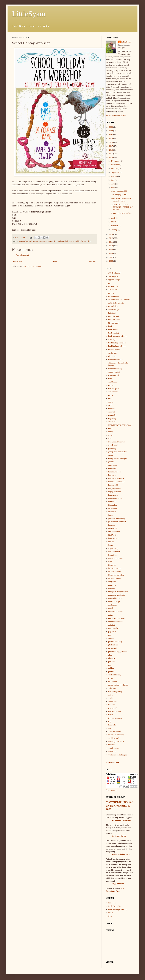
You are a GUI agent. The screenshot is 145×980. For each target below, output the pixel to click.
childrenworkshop (115, 369)
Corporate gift (114, 375)
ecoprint (111, 412)
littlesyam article (115, 568)
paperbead (112, 632)
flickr (110, 916)
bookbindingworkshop (117, 346)
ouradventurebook (115, 622)
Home (55, 262)
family (111, 432)
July (113, 180)
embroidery (113, 415)
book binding (113, 333)
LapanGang (113, 555)
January (115, 229)
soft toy (111, 695)
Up (109, 728)
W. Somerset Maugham (122, 820)
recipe (111, 678)
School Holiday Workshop (121, 213)
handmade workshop (46, 241)
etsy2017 (112, 422)
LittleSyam (29, 14)
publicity (112, 668)
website (111, 913)
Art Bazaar (113, 290)
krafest (111, 542)
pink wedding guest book (118, 652)
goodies (111, 462)
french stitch (113, 445)
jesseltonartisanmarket (117, 522)
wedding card (114, 738)
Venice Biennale (115, 731)
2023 (111, 127)
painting (111, 625)
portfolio (112, 661)
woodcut (112, 745)
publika (111, 671)
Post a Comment (22, 255)
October (115, 168)
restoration (112, 681)
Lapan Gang (113, 548)
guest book (113, 465)
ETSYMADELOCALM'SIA (119, 425)
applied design (114, 280)
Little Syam (126, 42)
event (110, 428)
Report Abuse (113, 762)
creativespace (114, 388)
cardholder (112, 353)
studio (111, 698)
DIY (110, 405)
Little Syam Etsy (115, 906)
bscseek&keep (114, 350)
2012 (111, 238)
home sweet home (115, 498)
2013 (111, 234)
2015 (111, 154)
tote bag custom (114, 711)
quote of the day (115, 675)
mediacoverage (114, 602)
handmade (112, 475)
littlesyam (69, 241)
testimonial (113, 708)
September (116, 172)
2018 (111, 142)
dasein (111, 395)
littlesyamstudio (115, 578)
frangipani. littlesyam (117, 442)
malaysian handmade (116, 595)
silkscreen (112, 688)
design (111, 402)
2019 (111, 138)
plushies (111, 658)
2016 (111, 150)
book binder (113, 330)
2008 (111, 253)
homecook (112, 502)
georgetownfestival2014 (118, 452)
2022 (111, 131)
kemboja (112, 525)
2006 (111, 261)
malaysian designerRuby (118, 592)
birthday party (114, 323)
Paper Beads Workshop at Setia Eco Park (121, 200)
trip (110, 721)
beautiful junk (114, 316)
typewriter (112, 725)
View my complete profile (116, 115)
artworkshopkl (114, 309)
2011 (111, 242)
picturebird (113, 648)
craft (110, 378)
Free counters (111, 790)
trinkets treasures (115, 718)
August (114, 176)
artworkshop (113, 306)
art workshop (113, 296)
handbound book (115, 472)
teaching (112, 705)
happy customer (115, 492)
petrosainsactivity (115, 641)
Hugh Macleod (118, 884)
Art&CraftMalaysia (116, 303)
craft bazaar (113, 382)
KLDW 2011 (113, 535)
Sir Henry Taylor (119, 836)
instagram (112, 512)
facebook (112, 903)
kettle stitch (113, 528)
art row (111, 293)
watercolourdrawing (116, 735)
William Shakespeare (121, 854)
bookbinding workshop (117, 343)
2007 (111, 257)
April (114, 218)
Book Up (112, 339)
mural (111, 608)
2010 (111, 246)
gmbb (111, 455)
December (116, 161)
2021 (111, 134)
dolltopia (112, 408)
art (109, 283)
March (114, 222)
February (115, 226)
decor (110, 398)
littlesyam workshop (116, 575)
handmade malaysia (116, 478)
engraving (112, 418)
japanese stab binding (117, 518)
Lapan (111, 545)
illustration (112, 505)
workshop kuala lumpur (118, 755)
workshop (112, 751)
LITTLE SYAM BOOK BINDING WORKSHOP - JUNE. (122, 207)
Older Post (92, 262)
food (110, 438)
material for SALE (116, 598)
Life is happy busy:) (118, 195)
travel (111, 715)
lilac (110, 562)
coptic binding (114, 372)
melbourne (112, 605)
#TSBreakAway (115, 273)
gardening (112, 448)
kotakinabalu (113, 538)
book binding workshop (118, 336)
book (110, 326)
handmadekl (113, 485)
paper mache (113, 628)
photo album (113, 645)
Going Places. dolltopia (117, 458)
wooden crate (114, 748)
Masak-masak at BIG (119, 191)
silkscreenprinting (115, 691)
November (116, 165)
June (113, 184)
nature (111, 615)
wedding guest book (116, 741)
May (113, 188)
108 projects (113, 276)
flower (111, 435)
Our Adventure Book (116, 618)
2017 (111, 146)
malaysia (112, 588)
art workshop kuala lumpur (28, 241)
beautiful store (114, 320)
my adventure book (116, 611)
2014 (111, 157)
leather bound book (116, 558)
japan (110, 515)
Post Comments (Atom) (32, 266)
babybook (112, 313)
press (110, 665)
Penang (111, 638)
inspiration (112, 508)
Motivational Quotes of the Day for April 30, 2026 (119, 806)
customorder (113, 392)
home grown (113, 495)
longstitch (112, 582)
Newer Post (17, 262)
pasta (110, 635)
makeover (112, 585)
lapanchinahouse (115, 552)
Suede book (113, 701)
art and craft (113, 286)
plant (110, 655)
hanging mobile (114, 488)
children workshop (116, 359)
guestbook (112, 468)
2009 (111, 249)
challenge (112, 356)
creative (111, 385)
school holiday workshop (82, 241)
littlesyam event (115, 572)
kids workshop (59, 241)
